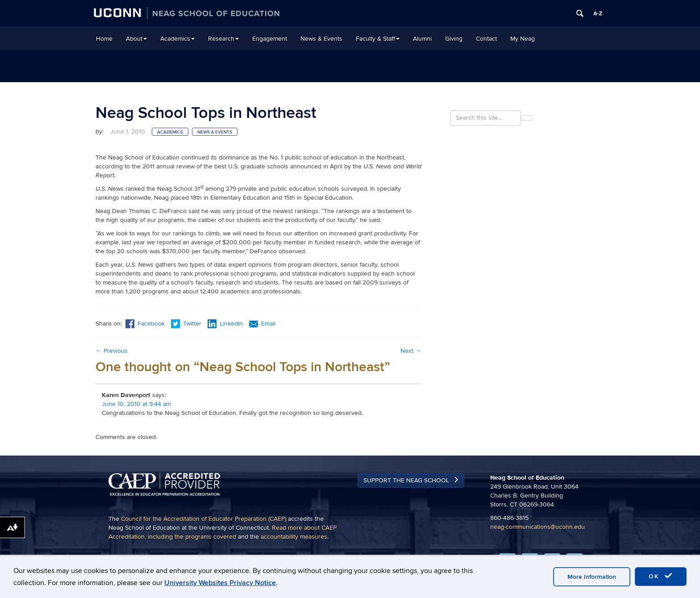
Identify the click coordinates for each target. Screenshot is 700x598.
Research (223, 39)
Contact (486, 39)
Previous (112, 351)
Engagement (270, 39)
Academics (177, 39)
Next (411, 351)
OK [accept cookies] (661, 576)
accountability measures (294, 537)
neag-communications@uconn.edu (537, 527)
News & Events (321, 39)
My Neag (523, 39)
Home (104, 39)
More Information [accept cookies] (592, 577)
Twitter (187, 324)
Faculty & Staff (378, 39)
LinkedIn (225, 324)
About (136, 39)
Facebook (145, 324)
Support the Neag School (406, 480)
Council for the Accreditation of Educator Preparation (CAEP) (204, 519)
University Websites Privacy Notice (220, 583)
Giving (454, 39)
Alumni (422, 39)
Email (262, 324)
